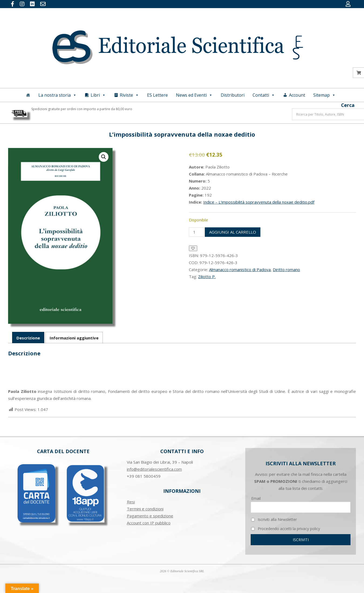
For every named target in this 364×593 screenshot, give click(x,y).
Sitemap (324, 95)
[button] (104, 157)
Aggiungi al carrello (233, 232)
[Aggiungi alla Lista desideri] (193, 248)
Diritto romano (286, 269)
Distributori (233, 95)
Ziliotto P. (207, 277)
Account (297, 95)
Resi (131, 502)
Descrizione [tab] (28, 338)
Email (256, 498)
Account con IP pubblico (149, 523)
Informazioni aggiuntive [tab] (74, 338)
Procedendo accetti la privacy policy (286, 529)
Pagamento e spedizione (150, 516)
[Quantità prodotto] (196, 232)
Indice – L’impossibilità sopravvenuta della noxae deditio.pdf (259, 202)
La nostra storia (57, 95)
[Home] (28, 95)
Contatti (264, 95)
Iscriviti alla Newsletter (274, 519)
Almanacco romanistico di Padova (240, 269)
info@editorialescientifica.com (154, 469)
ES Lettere (157, 95)
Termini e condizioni (145, 509)
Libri (98, 95)
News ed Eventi (194, 95)
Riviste (129, 95)
